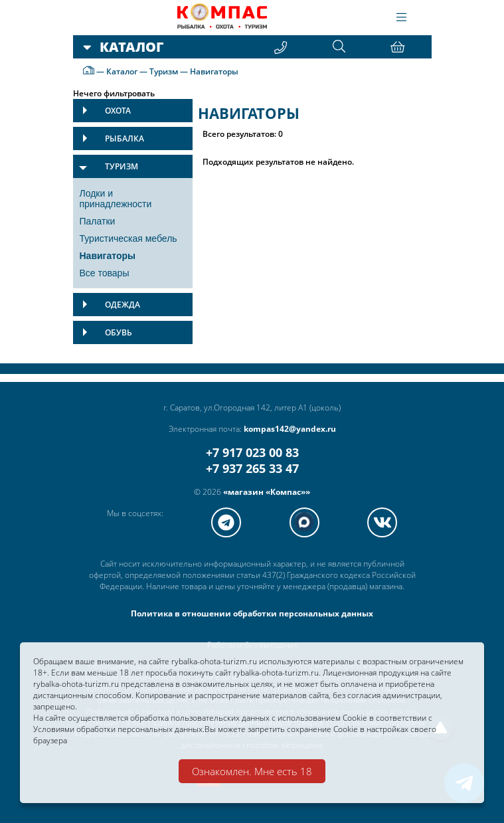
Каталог (122, 71)
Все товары (105, 273)
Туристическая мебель (128, 238)
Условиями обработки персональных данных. (119, 729)
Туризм (164, 71)
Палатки (98, 221)
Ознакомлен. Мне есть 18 (252, 771)
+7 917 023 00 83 (252, 452)
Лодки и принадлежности (116, 199)
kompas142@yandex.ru (290, 429)
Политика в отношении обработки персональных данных (252, 613)
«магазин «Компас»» (267, 492)
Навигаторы (214, 71)
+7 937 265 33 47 (252, 468)
